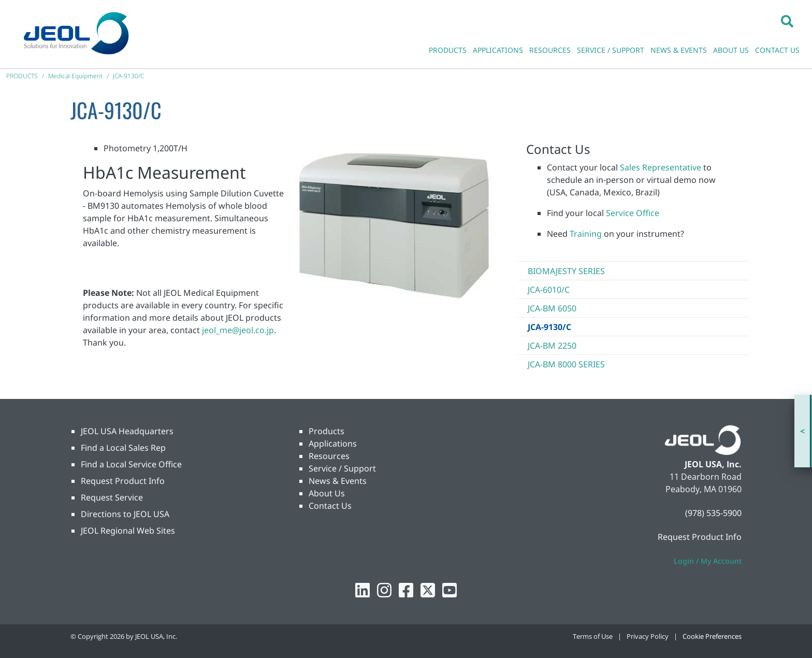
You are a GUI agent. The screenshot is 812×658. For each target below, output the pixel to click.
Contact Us (330, 506)
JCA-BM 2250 (552, 346)
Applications (333, 444)
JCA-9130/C (549, 327)
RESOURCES (550, 50)
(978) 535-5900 (713, 513)
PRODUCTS (448, 50)
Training (586, 234)
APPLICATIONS (498, 50)
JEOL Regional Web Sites (128, 531)
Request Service (112, 497)
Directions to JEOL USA (125, 514)
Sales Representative (661, 167)
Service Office (633, 213)
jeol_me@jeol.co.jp (238, 330)
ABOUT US (731, 50)
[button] (787, 21)
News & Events (338, 481)
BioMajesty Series (566, 271)
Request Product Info (123, 481)
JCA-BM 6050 (552, 308)
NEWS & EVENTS (679, 50)
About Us (327, 493)
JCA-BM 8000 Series (566, 364)
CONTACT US (777, 50)
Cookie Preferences (712, 636)
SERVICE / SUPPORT (611, 50)
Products (327, 431)
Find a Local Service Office (131, 464)
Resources (329, 456)
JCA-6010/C (549, 290)
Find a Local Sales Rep (123, 448)
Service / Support (342, 468)
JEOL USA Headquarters (127, 431)
